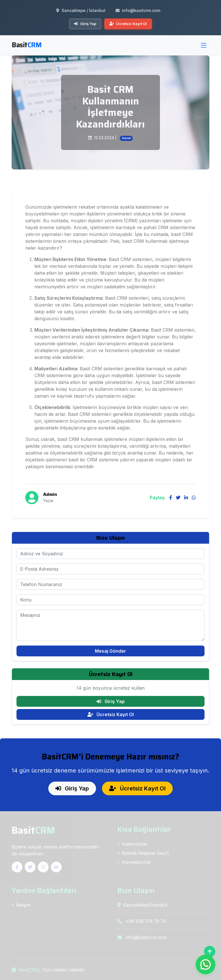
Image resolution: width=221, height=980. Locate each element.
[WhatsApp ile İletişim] (206, 964)
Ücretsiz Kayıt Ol (128, 24)
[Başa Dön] (210, 952)
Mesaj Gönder (110, 651)
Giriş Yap (85, 24)
